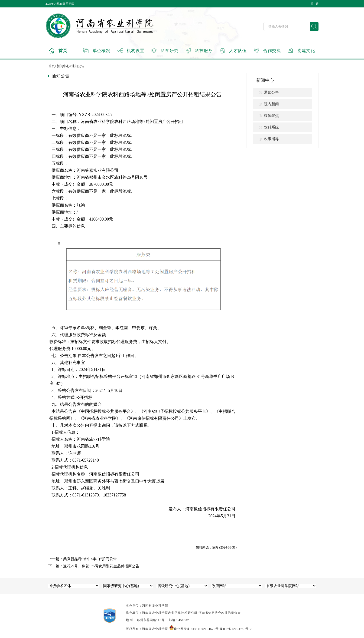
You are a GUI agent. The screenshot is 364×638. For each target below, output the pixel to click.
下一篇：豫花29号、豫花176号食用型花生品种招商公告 (94, 566)
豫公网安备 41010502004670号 (194, 629)
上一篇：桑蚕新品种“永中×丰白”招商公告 (83, 559)
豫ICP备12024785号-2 (236, 629)
